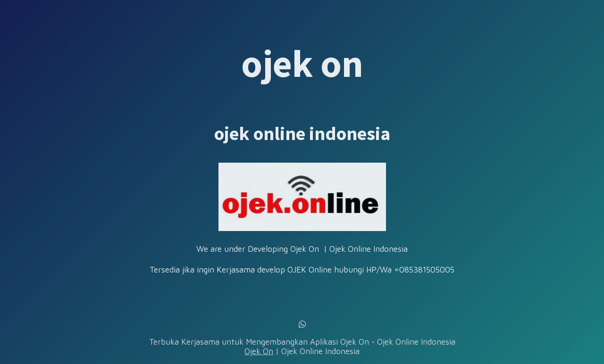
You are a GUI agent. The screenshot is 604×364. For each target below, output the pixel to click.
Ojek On (259, 351)
